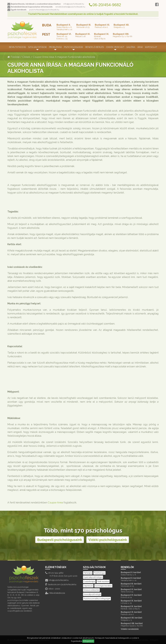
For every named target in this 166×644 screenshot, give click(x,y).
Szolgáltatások (37, 47)
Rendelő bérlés (95, 47)
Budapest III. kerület (137, 585)
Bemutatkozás (17, 47)
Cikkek (26, 57)
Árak (140, 47)
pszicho (22, 30)
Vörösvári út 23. (84, 26)
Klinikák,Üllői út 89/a (102, 36)
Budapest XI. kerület (137, 613)
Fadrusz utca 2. (102, 26)
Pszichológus (99, 573)
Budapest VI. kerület (137, 591)
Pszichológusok (73, 47)
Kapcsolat (151, 47)
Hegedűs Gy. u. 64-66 (123, 35)
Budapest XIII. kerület (137, 625)
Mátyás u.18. (83, 35)
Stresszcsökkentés (91, 590)
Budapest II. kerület (137, 574)
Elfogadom (88, 641)
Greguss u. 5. (121, 26)
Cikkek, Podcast (115, 47)
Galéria (131, 47)
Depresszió (88, 586)
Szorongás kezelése (103, 586)
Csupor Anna (55, 503)
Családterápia (89, 581)
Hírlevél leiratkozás (55, 593)
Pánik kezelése (103, 581)
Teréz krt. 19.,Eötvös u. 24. (64, 36)
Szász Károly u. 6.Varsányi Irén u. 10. (65, 27)
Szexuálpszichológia (92, 594)
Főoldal (13, 57)
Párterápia (88, 573)
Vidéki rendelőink (130, 629)
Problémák (55, 47)
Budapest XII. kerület (137, 619)
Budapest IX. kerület (137, 602)
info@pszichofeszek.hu (57, 580)
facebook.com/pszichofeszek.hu (61, 584)
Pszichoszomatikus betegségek (97, 599)
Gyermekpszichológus (93, 577)
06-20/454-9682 (54, 573)
